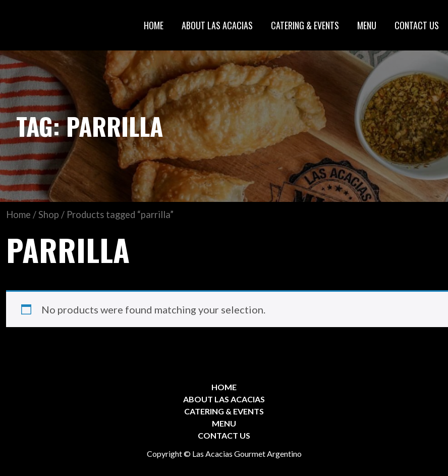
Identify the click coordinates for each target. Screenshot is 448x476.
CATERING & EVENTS (305, 25)
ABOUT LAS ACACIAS (217, 25)
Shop (49, 215)
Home (18, 215)
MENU (367, 25)
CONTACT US (417, 25)
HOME (154, 25)
